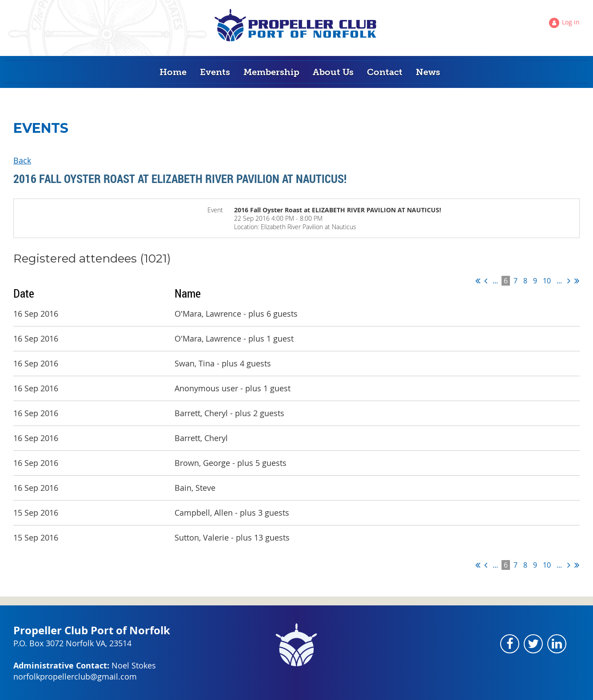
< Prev (486, 281)
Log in (571, 22)
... (495, 281)
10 (547, 281)
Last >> (577, 281)
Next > (569, 281)
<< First (478, 281)
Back (22, 160)
